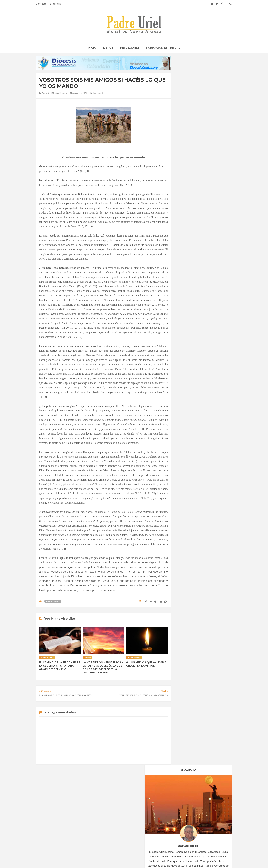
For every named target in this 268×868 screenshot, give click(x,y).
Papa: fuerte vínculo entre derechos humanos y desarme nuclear (66, 824)
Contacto (41, 3)
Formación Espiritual (193, 416)
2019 (186, 303)
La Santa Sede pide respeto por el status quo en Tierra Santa (69, 814)
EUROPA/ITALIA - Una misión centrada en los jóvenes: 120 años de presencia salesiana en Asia (134, 824)
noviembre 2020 (191, 358)
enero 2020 (188, 312)
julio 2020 (187, 340)
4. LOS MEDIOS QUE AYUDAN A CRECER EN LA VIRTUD (146, 664)
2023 (186, 378)
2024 (186, 383)
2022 (186, 374)
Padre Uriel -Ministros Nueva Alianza (125, 859)
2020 (186, 308)
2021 (186, 369)
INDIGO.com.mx (179, 859)
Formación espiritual (163, 48)
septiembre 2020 (191, 349)
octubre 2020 (189, 354)
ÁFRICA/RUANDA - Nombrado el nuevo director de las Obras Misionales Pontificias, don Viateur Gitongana (134, 834)
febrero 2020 (189, 317)
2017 (186, 294)
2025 (186, 387)
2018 (186, 298)
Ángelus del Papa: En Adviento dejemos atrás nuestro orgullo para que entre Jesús (69, 834)
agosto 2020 (189, 344)
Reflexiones (130, 48)
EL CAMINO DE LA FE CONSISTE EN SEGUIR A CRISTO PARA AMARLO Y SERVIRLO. (60, 666)
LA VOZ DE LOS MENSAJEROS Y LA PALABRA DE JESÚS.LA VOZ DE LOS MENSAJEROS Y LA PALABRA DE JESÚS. (103, 667)
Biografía (55, 3)
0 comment (96, 93)
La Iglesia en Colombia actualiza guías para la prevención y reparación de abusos (194, 834)
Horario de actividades (151, 792)
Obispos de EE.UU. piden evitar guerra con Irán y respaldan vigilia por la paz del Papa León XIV (195, 814)
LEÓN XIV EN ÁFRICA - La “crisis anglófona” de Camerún (130, 814)
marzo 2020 (189, 321)
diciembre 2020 (190, 363)
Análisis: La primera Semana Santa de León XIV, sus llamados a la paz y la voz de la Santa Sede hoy (197, 824)
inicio (92, 48)
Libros (108, 48)
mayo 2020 (188, 330)
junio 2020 (188, 335)
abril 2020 (187, 326)
